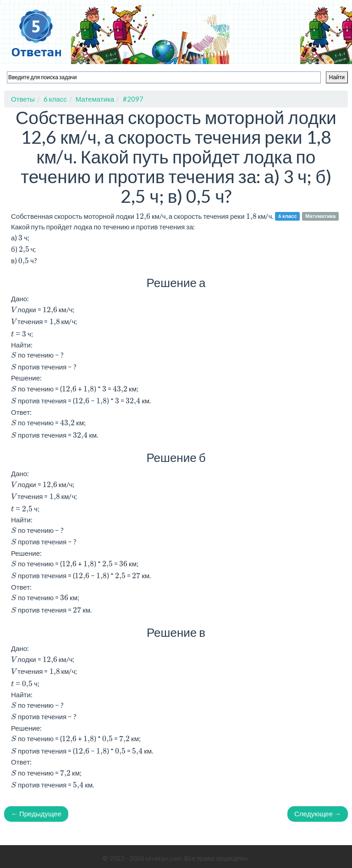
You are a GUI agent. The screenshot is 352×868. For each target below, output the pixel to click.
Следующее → (318, 814)
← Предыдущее (36, 814)
